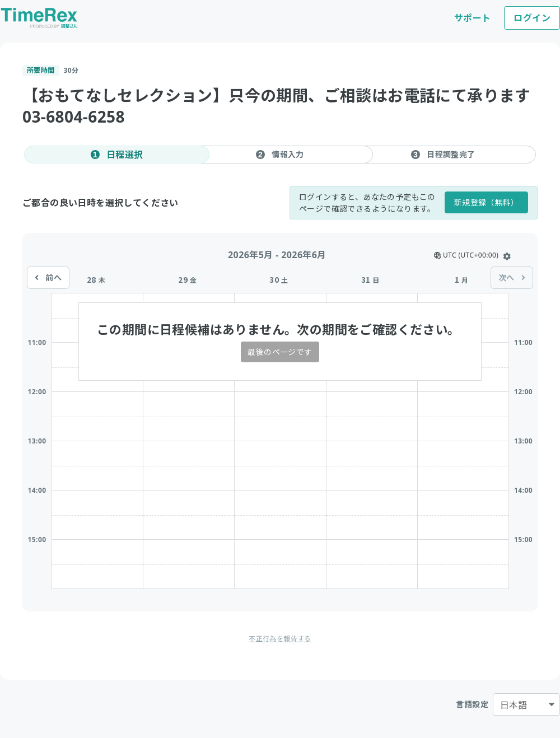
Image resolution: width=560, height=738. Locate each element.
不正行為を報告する (280, 639)
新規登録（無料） (486, 202)
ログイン (532, 18)
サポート (473, 18)
